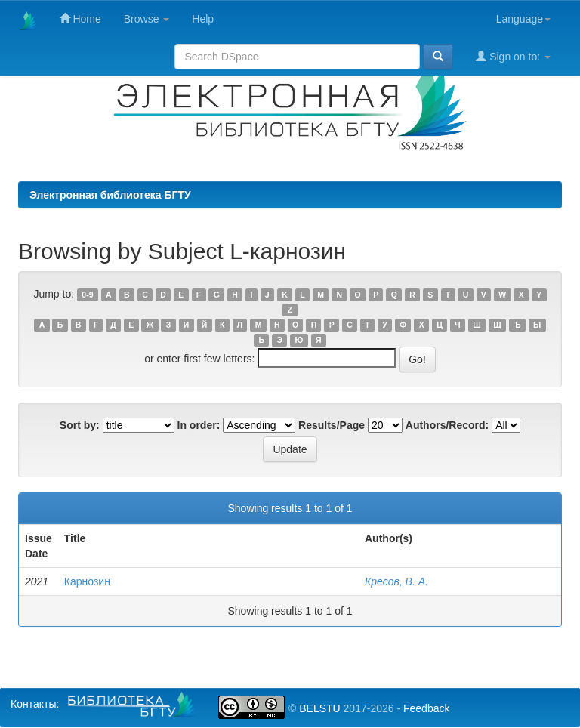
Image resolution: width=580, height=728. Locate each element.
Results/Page (332, 425)
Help (203, 19)
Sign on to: (513, 56)
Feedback (426, 708)
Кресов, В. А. (396, 581)
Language (523, 19)
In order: (199, 425)
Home (80, 19)
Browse (147, 19)
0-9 (87, 295)
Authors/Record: (447, 425)
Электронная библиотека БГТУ (110, 195)
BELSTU (319, 708)
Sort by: (80, 425)
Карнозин (87, 581)
